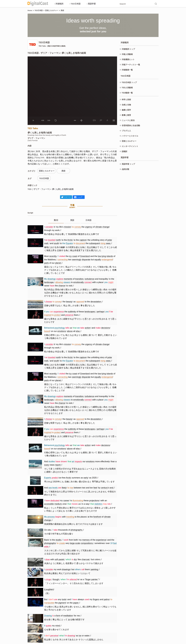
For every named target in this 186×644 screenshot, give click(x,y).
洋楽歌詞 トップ (128, 49)
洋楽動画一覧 (127, 70)
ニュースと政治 (128, 120)
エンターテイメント (130, 146)
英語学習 (91, 4)
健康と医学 (126, 110)
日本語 (88, 220)
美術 (62, 10)
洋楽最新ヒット (128, 59)
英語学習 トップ (128, 164)
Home (30, 10)
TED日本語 (75, 4)
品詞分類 (125, 169)
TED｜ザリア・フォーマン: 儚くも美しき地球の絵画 (51, 189)
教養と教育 (126, 115)
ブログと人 (126, 131)
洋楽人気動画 (127, 54)
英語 (72, 220)
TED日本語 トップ (129, 82)
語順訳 (125, 151)
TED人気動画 (127, 88)
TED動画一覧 (127, 93)
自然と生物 (126, 105)
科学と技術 (126, 100)
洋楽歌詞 (59, 4)
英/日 (56, 220)
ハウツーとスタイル (130, 136)
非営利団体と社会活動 (131, 125)
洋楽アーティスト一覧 (131, 65)
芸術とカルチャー (52, 10)
